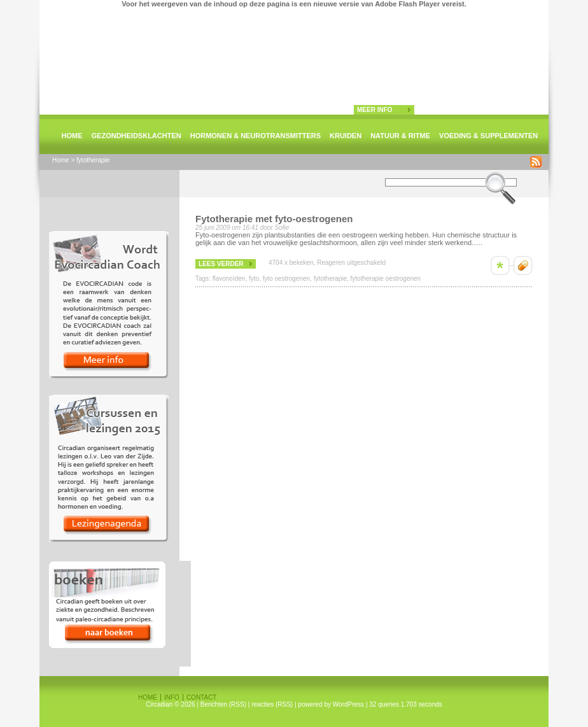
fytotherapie (330, 279)
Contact (202, 697)
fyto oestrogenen (287, 279)
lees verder (221, 264)
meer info (375, 110)
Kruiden (346, 136)
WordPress (348, 704)
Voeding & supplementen (488, 136)
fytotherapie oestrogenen (386, 279)
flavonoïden (229, 279)
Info (172, 697)
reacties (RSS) (272, 704)
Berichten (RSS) (223, 704)
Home (72, 136)
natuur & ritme (400, 136)
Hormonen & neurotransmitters (255, 136)
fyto (254, 279)
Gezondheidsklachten (136, 136)
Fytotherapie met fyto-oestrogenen (274, 219)
